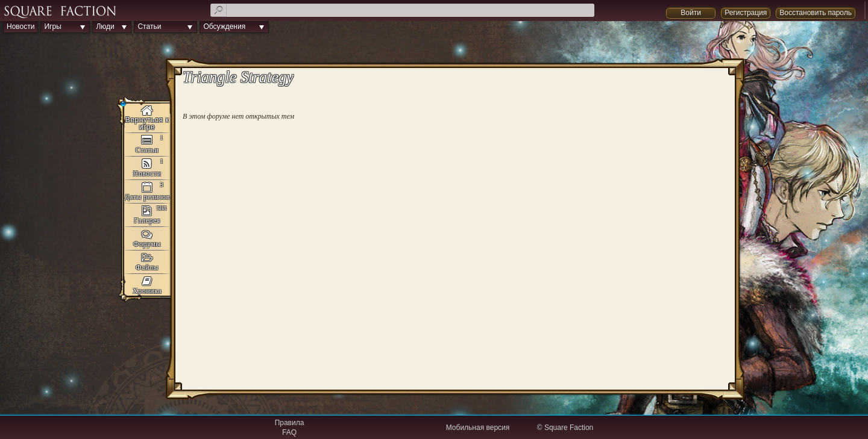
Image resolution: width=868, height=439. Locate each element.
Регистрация (746, 13)
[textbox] (402, 10)
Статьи (149, 26)
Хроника (147, 291)
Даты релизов (147, 197)
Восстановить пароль (816, 13)
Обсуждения (224, 26)
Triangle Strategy (147, 118)
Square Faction (569, 428)
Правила (290, 423)
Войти (691, 13)
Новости (20, 26)
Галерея (147, 220)
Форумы (147, 244)
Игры (52, 26)
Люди (105, 26)
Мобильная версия (478, 428)
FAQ (289, 432)
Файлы (147, 267)
